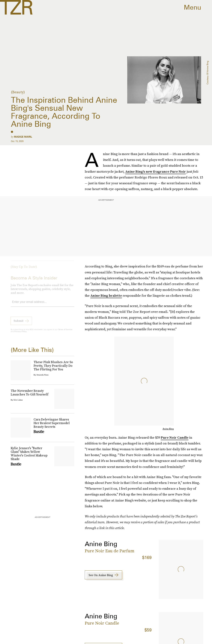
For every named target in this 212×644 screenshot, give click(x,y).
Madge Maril (23, 137)
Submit (19, 323)
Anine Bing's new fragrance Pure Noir (156, 171)
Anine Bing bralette (106, 295)
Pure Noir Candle (175, 437)
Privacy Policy (21, 334)
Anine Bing (168, 429)
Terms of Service (65, 332)
